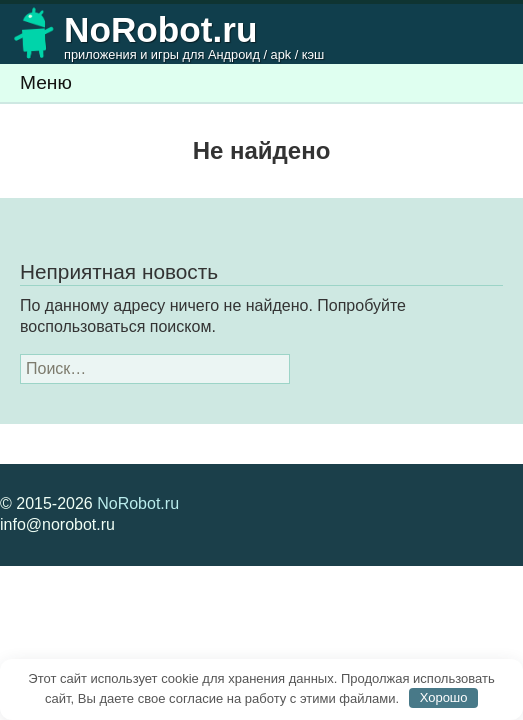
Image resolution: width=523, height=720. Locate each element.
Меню (46, 82)
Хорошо (444, 697)
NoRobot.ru (138, 503)
